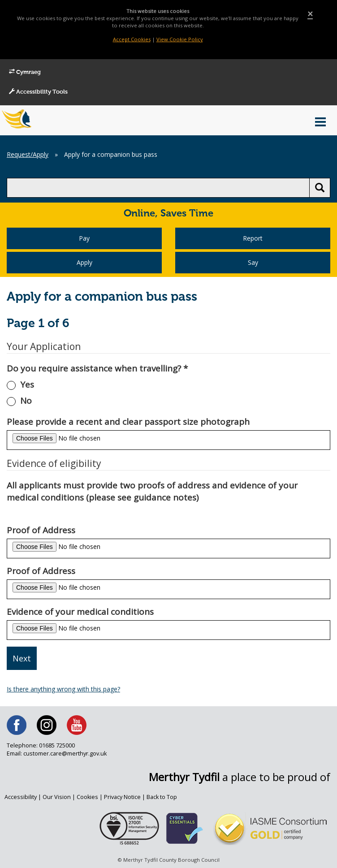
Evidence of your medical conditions (80, 612)
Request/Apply (28, 154)
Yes (27, 384)
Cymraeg (25, 72)
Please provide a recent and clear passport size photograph (128, 422)
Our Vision (57, 797)
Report (253, 238)
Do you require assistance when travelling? (97, 368)
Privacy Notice (122, 797)
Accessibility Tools (38, 92)
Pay (84, 238)
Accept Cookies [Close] (132, 39)
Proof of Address (41, 530)
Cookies (87, 797)
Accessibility (21, 797)
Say (253, 262)
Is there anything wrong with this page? (63, 689)
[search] (158, 188)
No (26, 401)
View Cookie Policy (180, 39)
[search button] (320, 188)
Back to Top (162, 797)
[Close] (310, 14)
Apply (84, 262)
